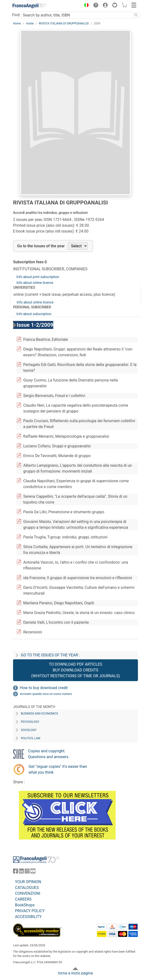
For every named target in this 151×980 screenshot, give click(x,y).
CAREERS (23, 899)
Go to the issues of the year (41, 246)
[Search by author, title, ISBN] (77, 15)
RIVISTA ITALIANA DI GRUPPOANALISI (64, 23)
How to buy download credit (44, 688)
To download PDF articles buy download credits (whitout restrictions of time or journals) (75, 670)
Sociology (29, 730)
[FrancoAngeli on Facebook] (15, 872)
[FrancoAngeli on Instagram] (27, 872)
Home (17, 23)
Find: (16, 15)
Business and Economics (39, 714)
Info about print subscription (38, 277)
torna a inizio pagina (75, 973)
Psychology (30, 722)
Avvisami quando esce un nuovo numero (46, 694)
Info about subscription (34, 314)
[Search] (136, 15)
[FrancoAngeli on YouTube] (33, 872)
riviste (30, 23)
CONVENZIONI (28, 893)
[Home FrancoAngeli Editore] (30, 6)
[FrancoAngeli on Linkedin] (21, 872)
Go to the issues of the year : (50, 655)
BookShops (25, 905)
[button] (85, 6)
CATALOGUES (27, 888)
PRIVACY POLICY (30, 911)
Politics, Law (31, 738)
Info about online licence (35, 283)
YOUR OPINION (28, 882)
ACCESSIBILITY (28, 917)
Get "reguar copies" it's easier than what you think (58, 769)
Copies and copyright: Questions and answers (48, 754)
